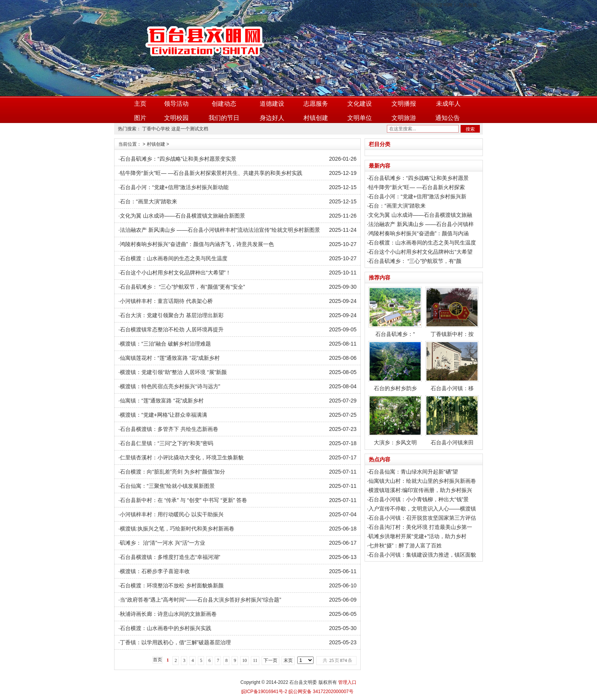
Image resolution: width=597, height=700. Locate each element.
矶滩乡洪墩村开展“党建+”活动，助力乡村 (418, 536)
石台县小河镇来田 (452, 420)
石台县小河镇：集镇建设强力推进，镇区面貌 (422, 555)
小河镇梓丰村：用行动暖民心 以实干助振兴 (172, 514)
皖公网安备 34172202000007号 (320, 692)
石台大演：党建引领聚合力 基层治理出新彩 (172, 315)
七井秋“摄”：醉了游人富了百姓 (405, 545)
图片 (140, 118)
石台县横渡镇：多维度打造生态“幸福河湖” (170, 557)
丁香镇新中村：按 (452, 312)
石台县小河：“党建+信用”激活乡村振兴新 (418, 196)
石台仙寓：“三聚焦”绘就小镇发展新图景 (167, 486)
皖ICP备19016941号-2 (264, 692)
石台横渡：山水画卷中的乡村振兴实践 (166, 628)
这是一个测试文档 (190, 129)
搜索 (470, 129)
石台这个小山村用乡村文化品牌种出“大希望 (420, 252)
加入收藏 (468, 5)
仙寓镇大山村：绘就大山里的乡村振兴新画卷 (422, 481)
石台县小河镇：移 (452, 366)
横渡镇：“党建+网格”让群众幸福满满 (164, 415)
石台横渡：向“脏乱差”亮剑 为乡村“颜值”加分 (173, 472)
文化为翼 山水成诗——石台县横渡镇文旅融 (420, 215)
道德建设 (272, 104)
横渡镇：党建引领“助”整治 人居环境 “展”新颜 (173, 372)
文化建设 (360, 104)
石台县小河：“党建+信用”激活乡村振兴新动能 (174, 187)
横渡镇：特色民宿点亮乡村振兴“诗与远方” (170, 386)
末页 (288, 660)
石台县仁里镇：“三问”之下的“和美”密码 (167, 443)
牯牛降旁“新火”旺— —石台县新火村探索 (417, 187)
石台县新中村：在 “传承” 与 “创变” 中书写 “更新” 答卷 (183, 500)
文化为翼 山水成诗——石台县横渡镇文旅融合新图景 (182, 216)
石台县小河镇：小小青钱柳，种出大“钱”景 (419, 499)
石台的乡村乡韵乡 (395, 366)
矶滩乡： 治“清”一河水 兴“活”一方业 (163, 543)
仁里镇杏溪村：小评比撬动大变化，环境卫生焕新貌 (182, 457)
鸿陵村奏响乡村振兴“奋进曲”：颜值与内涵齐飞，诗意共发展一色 (197, 244)
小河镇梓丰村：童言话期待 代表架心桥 (166, 301)
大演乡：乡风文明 (395, 420)
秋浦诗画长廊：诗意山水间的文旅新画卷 (168, 614)
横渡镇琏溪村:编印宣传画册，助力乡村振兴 (420, 490)
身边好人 (272, 118)
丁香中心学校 (156, 129)
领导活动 (176, 104)
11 (255, 660)
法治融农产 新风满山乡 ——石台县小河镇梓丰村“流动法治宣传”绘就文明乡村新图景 (220, 230)
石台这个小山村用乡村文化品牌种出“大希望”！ (175, 273)
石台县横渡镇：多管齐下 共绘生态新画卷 (169, 429)
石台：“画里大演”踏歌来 (148, 201)
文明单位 (360, 118)
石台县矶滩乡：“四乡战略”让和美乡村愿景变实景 (178, 159)
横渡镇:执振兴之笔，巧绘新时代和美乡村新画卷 (177, 529)
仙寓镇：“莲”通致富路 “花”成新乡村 (162, 401)
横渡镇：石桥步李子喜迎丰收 (155, 571)
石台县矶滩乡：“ (395, 312)
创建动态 (224, 104)
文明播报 (404, 104)
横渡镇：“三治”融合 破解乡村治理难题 (165, 344)
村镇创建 (316, 118)
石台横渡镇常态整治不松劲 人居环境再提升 (172, 329)
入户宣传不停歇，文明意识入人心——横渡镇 (422, 509)
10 (244, 660)
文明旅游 (404, 118)
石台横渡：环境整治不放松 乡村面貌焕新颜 (172, 585)
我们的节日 (224, 118)
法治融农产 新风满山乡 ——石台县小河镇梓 (421, 224)
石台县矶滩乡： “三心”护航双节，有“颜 (415, 261)
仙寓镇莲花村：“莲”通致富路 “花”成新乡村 (170, 358)
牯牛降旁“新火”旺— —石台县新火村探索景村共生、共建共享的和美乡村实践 (211, 173)
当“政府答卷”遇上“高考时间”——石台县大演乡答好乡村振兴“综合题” (201, 600)
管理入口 (347, 682)
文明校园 (176, 118)
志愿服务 (316, 104)
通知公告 (448, 118)
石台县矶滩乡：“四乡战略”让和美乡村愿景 (419, 178)
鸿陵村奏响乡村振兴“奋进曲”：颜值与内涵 (419, 233)
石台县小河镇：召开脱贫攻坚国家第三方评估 (422, 518)
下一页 (270, 660)
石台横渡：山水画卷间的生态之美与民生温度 (174, 258)
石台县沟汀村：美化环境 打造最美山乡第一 (420, 527)
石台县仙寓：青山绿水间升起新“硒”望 (413, 472)
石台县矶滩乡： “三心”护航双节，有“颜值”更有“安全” (182, 287)
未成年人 (448, 104)
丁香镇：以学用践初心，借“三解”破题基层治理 (175, 642)
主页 (140, 104)
